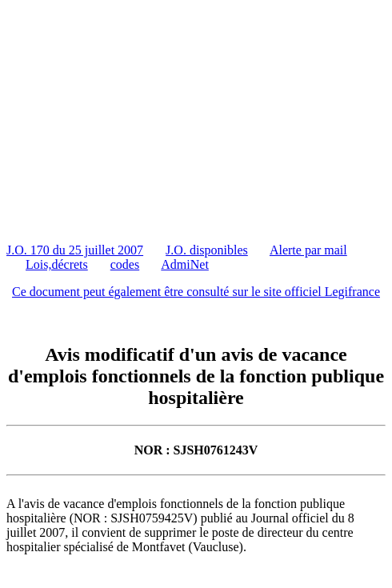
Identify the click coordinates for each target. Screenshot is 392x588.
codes (125, 264)
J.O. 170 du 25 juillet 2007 (75, 250)
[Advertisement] (199, 118)
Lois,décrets (57, 264)
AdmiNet (185, 264)
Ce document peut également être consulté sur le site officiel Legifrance (196, 292)
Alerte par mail (308, 250)
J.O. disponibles (207, 250)
